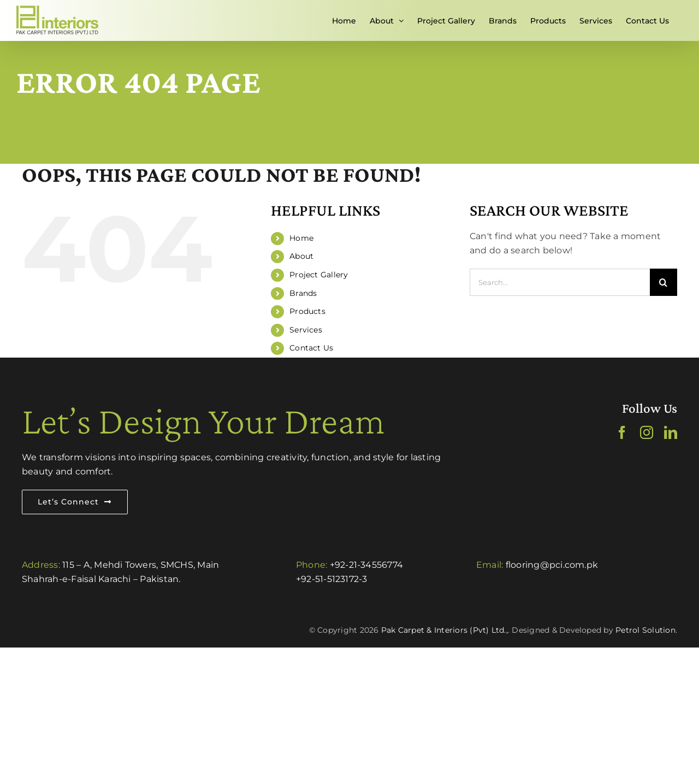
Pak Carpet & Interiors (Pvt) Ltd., (445, 630)
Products (307, 311)
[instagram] (647, 432)
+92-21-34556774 (367, 565)
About (301, 256)
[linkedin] (671, 432)
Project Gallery (319, 275)
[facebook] (622, 432)
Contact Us (311, 348)
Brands (303, 293)
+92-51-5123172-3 (332, 579)
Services (306, 330)
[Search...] (560, 282)
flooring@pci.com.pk (552, 565)
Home (301, 238)
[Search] (664, 282)
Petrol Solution (645, 630)
